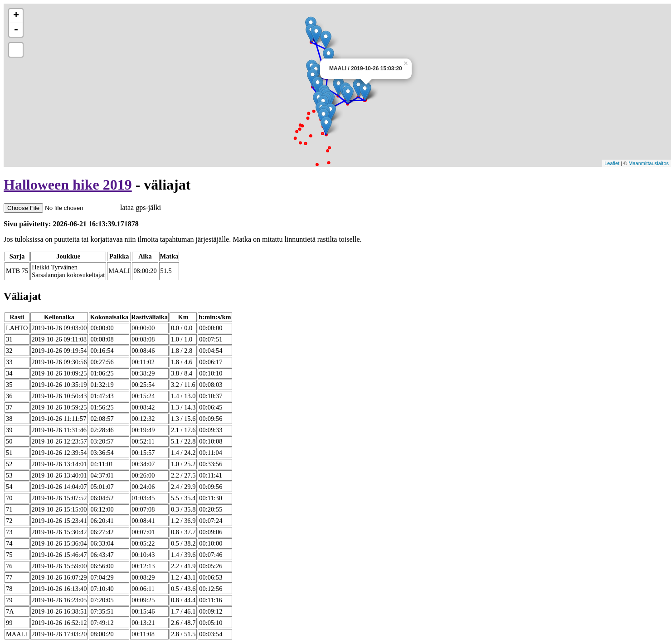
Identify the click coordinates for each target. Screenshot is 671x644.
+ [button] (16, 16)
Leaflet (612, 163)
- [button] (16, 30)
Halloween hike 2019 (68, 185)
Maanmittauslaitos (649, 163)
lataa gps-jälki (82, 207)
